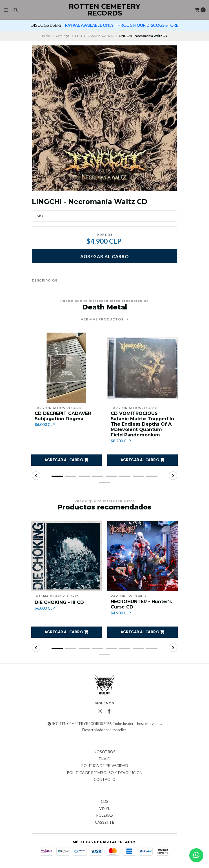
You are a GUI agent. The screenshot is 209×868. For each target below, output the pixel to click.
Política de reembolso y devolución (105, 773)
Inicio (46, 36)
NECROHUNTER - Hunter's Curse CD (141, 604)
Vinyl (105, 809)
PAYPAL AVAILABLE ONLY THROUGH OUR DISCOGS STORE (122, 25)
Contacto (105, 780)
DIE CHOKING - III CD (59, 602)
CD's (78, 36)
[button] (66, 460)
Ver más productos (105, 319)
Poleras (105, 816)
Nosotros (105, 752)
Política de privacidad (105, 766)
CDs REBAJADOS (100, 36)
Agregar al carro (105, 256)
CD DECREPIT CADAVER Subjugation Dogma (63, 416)
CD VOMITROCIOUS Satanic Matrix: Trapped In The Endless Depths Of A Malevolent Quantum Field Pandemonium (142, 424)
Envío (105, 759)
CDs (105, 802)
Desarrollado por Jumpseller (104, 730)
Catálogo (62, 36)
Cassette (105, 823)
